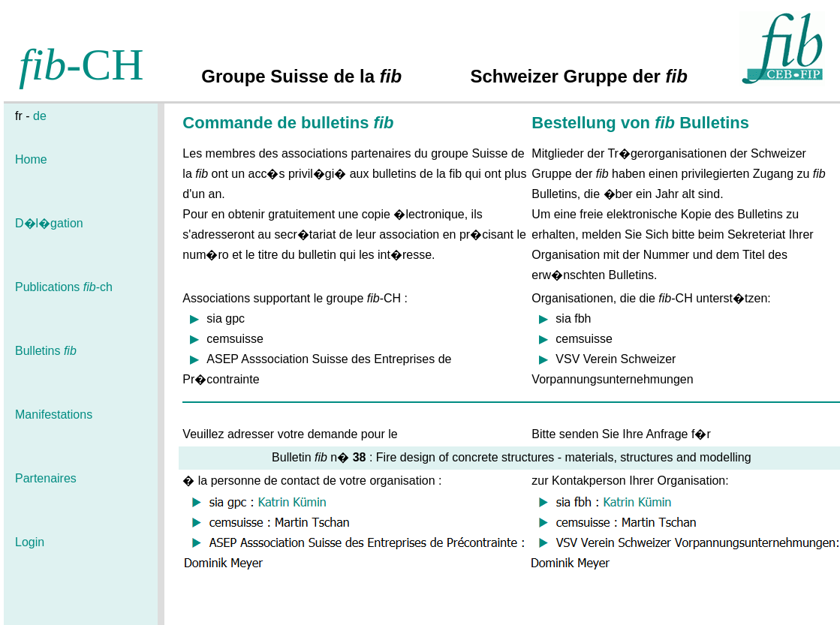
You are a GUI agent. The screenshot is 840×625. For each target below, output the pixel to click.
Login (30, 542)
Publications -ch (64, 287)
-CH (81, 65)
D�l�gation (49, 223)
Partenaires (46, 478)
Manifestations (54, 415)
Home (31, 159)
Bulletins (46, 351)
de (40, 116)
